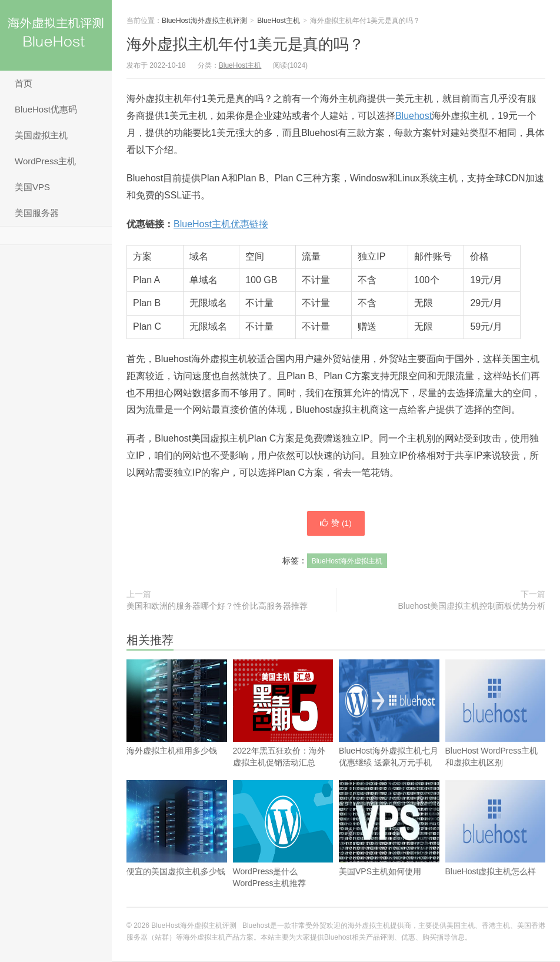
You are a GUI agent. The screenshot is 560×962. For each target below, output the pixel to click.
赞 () (336, 524)
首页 (24, 83)
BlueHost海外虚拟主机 (347, 562)
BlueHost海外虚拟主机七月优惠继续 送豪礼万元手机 (389, 733)
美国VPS (32, 187)
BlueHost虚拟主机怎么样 (496, 848)
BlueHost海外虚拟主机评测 (56, 35)
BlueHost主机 (279, 21)
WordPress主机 (45, 161)
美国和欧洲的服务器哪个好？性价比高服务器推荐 (217, 607)
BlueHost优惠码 (46, 109)
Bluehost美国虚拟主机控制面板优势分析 (472, 607)
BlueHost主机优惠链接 (221, 224)
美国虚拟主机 (41, 135)
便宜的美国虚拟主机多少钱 (177, 848)
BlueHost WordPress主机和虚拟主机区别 (496, 733)
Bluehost (414, 116)
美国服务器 (37, 213)
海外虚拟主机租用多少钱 (177, 727)
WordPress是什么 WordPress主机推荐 (283, 854)
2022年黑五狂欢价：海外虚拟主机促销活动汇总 (283, 733)
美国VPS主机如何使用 (389, 848)
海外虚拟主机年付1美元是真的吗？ (245, 44)
